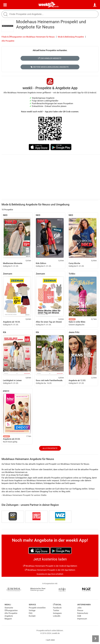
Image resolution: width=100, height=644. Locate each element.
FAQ (31, 613)
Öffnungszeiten (11, 610)
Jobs (79, 608)
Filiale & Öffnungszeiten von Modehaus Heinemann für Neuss (28, 37)
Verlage (32, 610)
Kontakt (32, 616)
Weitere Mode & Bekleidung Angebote (50, 67)
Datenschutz (83, 613)
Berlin (56, 7)
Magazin (8, 619)
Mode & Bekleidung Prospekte (71, 37)
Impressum (82, 619)
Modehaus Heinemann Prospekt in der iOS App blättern (50, 570)
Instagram (57, 613)
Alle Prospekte (8, 41)
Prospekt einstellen (37, 608)
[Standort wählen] (95, 5)
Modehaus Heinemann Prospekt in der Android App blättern (50, 566)
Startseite (9, 608)
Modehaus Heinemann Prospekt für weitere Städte (24, 495)
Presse (80, 610)
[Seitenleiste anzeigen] (95, 639)
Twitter (56, 610)
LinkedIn (57, 616)
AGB (79, 616)
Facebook (57, 608)
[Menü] (5, 5)
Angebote (9, 616)
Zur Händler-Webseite (50, 58)
